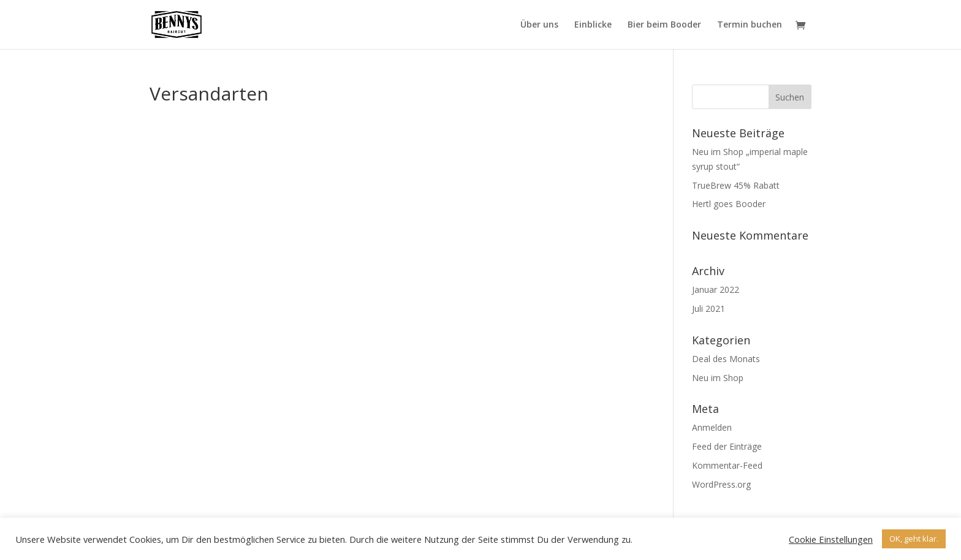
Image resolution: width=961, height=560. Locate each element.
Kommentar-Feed (727, 465)
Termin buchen (750, 25)
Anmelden (712, 427)
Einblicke (593, 25)
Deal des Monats (726, 359)
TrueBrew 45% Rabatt (736, 185)
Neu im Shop (718, 378)
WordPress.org (721, 484)
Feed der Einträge (727, 446)
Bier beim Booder (664, 25)
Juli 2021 (708, 308)
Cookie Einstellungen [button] (831, 539)
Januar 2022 (716, 289)
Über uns (539, 25)
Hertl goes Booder (729, 204)
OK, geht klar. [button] (914, 539)
